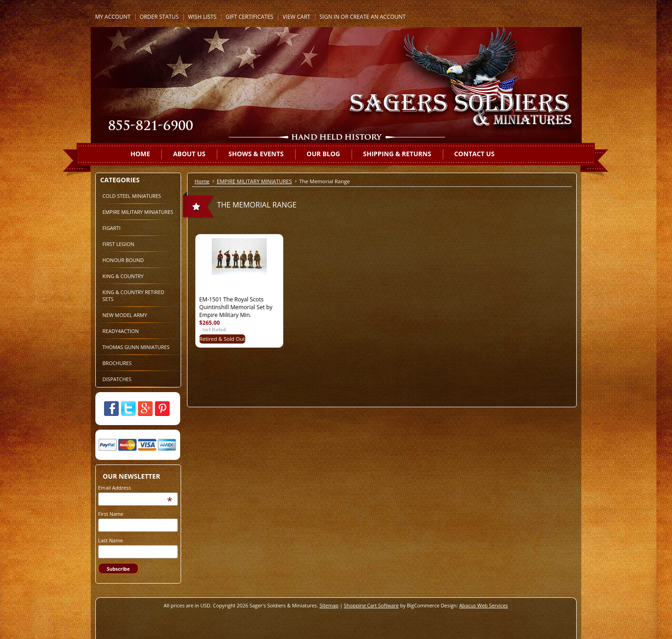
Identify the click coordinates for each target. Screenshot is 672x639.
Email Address (115, 488)
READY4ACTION (121, 331)
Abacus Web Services (484, 605)
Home (202, 181)
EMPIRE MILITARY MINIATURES (138, 212)
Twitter (128, 409)
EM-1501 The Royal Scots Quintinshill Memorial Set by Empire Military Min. (236, 307)
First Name (111, 514)
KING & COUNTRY (123, 276)
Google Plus (145, 409)
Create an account (378, 17)
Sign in (329, 17)
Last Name (110, 540)
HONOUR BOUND (123, 260)
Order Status (159, 17)
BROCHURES (117, 363)
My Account (113, 17)
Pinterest (162, 409)
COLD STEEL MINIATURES (132, 196)
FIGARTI (112, 228)
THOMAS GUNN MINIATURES (136, 347)
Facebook (111, 409)
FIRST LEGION (118, 244)
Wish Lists (202, 17)
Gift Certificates (249, 17)
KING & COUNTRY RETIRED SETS (134, 295)
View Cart (296, 17)
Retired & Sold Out (222, 339)
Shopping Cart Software (371, 605)
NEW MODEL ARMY (125, 315)
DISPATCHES (117, 379)
